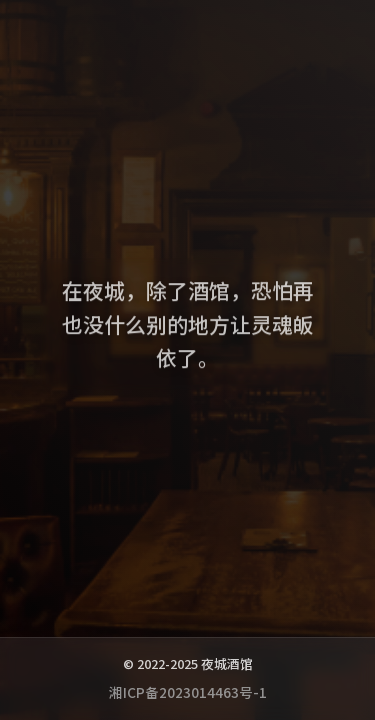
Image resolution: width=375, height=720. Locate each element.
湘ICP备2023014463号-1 (188, 692)
